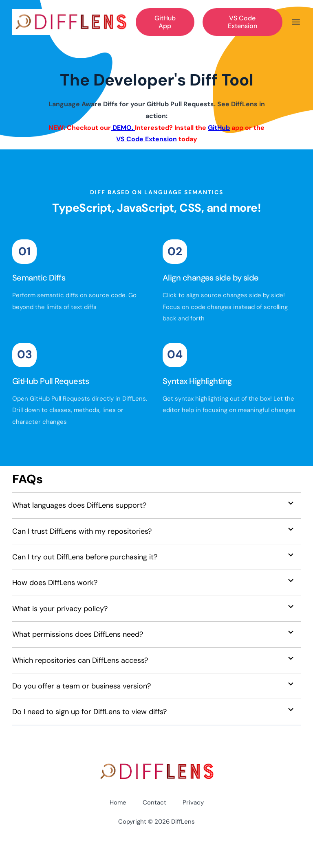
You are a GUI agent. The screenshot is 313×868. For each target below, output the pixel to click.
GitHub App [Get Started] (165, 22)
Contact (154, 802)
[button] (156, 505)
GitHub (219, 128)
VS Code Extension (147, 139)
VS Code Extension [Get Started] (242, 22)
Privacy (193, 802)
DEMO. (123, 128)
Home (118, 802)
